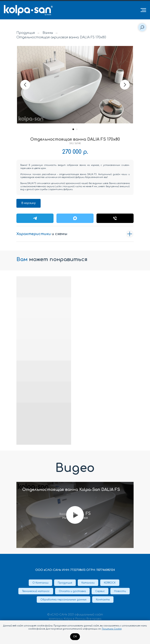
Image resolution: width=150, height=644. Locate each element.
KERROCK (110, 583)
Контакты (103, 600)
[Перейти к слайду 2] (77, 129)
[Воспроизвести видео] (75, 515)
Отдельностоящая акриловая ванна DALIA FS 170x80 (61, 37)
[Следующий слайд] (125, 85)
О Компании (40, 583)
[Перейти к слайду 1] (73, 129)
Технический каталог (36, 591)
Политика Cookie (112, 629)
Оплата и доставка (72, 591)
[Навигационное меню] (143, 10)
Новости (120, 591)
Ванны (48, 33)
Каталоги (88, 583)
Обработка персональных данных (63, 600)
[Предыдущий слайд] (25, 85)
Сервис (100, 591)
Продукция (26, 33)
